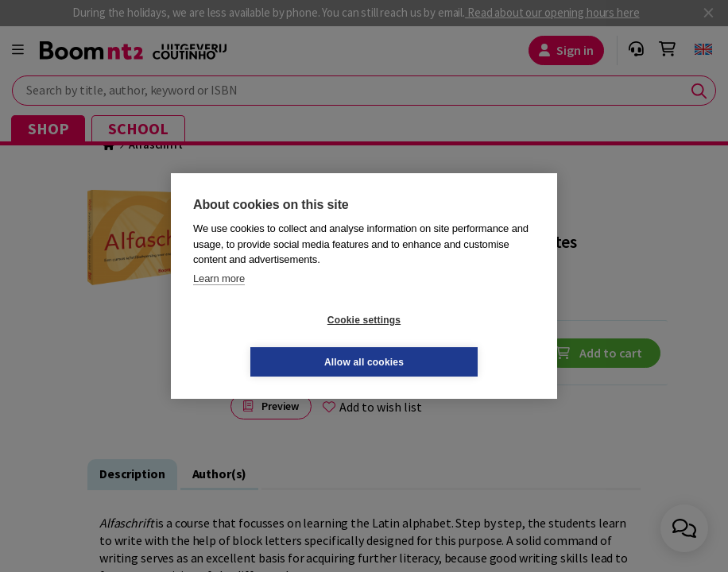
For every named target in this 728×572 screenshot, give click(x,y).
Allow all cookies (459, 341)
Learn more (219, 299)
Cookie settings (269, 341)
